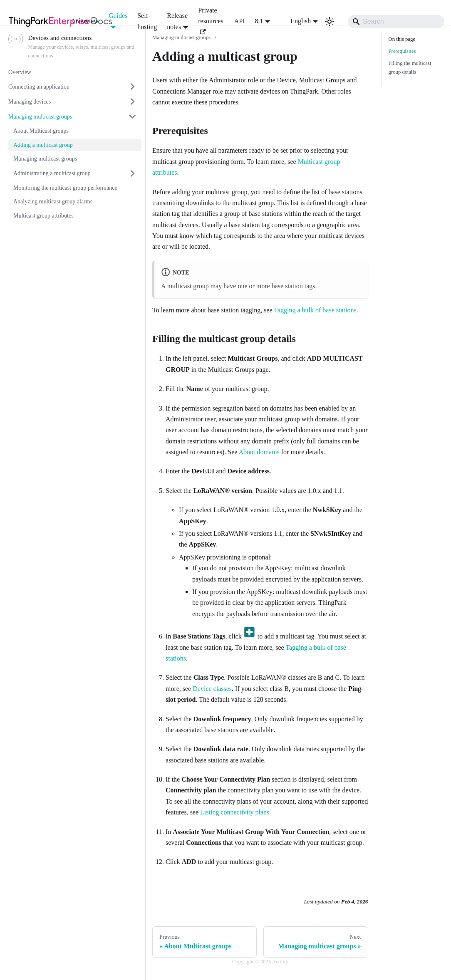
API (240, 21)
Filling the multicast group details (410, 68)
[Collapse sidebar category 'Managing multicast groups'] (132, 116)
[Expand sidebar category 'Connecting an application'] (132, 87)
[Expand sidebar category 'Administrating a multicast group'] (132, 173)
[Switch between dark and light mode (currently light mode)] (330, 22)
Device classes (212, 689)
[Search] (396, 22)
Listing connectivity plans (235, 812)
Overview (85, 21)
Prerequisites (402, 51)
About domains (259, 452)
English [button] (295, 21)
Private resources (211, 21)
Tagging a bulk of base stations (315, 310)
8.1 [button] (259, 21)
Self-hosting (147, 21)
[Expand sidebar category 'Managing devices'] (132, 101)
